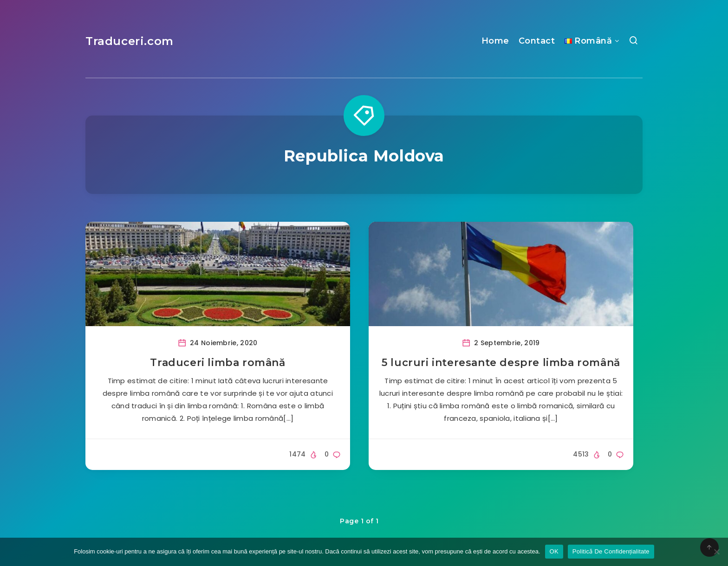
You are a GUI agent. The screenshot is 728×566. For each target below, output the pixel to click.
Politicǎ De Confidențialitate (611, 551)
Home (495, 41)
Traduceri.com (130, 41)
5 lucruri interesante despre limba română (501, 363)
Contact (537, 41)
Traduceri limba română (218, 363)
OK (554, 551)
